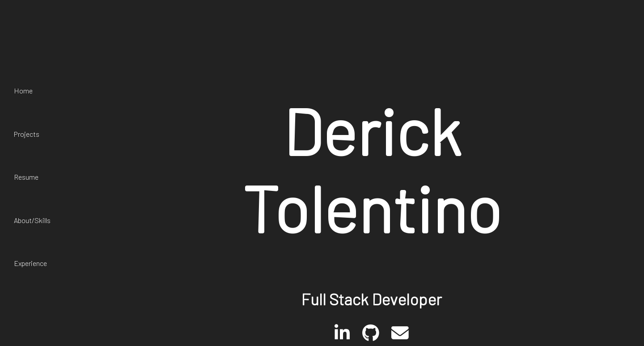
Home (23, 91)
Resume (26, 177)
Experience (30, 263)
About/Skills (32, 220)
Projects (27, 134)
